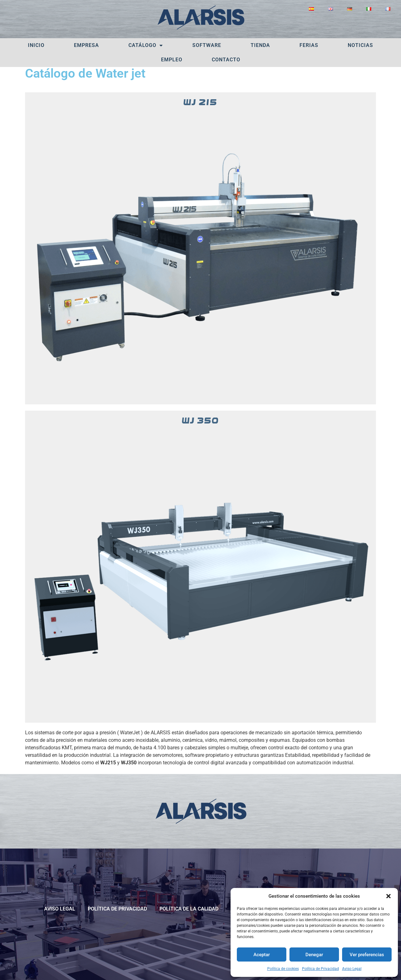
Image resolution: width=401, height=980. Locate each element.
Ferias (309, 45)
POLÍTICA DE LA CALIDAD (189, 909)
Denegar (314, 955)
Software (207, 45)
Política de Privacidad (320, 969)
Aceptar (262, 955)
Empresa (86, 45)
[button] (388, 896)
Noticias (360, 45)
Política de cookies (283, 969)
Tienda (260, 45)
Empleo (172, 60)
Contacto (226, 60)
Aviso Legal (352, 969)
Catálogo (146, 45)
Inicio (36, 45)
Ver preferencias (367, 955)
